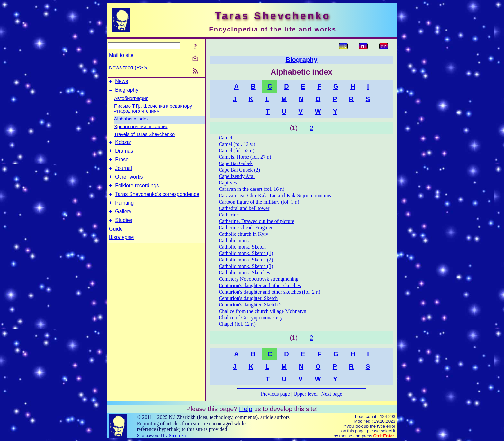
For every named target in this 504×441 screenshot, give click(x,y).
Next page (332, 394)
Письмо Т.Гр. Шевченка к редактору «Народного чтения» (153, 110)
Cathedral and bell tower (244, 208)
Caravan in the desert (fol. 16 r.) (252, 189)
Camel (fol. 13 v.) (237, 144)
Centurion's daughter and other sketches (260, 285)
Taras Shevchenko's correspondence (157, 203)
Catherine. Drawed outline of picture (257, 221)
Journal (123, 174)
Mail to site (121, 55)
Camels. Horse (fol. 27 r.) (245, 157)
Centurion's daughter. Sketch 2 (250, 305)
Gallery (123, 222)
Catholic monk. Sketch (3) (246, 266)
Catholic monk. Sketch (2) (246, 260)
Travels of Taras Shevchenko (144, 136)
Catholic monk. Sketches (245, 273)
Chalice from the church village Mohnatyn (263, 311)
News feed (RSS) (129, 68)
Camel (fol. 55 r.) (237, 150)
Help (246, 409)
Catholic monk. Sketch (242, 247)
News (122, 82)
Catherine (229, 215)
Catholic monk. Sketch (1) (246, 253)
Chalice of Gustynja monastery (251, 318)
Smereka (177, 435)
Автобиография (131, 100)
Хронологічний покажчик (141, 128)
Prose (122, 164)
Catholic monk (234, 240)
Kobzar (123, 145)
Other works (129, 184)
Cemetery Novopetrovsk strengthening (259, 279)
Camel (226, 138)
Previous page (275, 394)
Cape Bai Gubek (236, 163)
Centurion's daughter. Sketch (248, 298)
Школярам (121, 249)
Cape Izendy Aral (237, 176)
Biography (127, 92)
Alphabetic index (131, 121)
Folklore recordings (137, 193)
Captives (228, 183)
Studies (124, 232)
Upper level (306, 394)
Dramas (124, 155)
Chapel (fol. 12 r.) (237, 324)
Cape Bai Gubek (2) (239, 170)
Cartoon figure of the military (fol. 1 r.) (259, 202)
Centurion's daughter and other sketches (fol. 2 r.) (270, 292)
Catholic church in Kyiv (244, 234)
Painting (124, 212)
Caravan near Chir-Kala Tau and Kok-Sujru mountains (275, 195)
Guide (116, 240)
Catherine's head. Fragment (247, 228)
